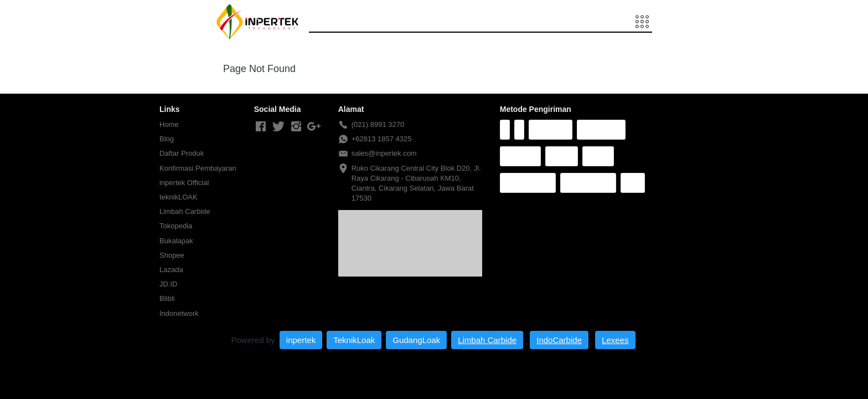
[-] (261, 127)
